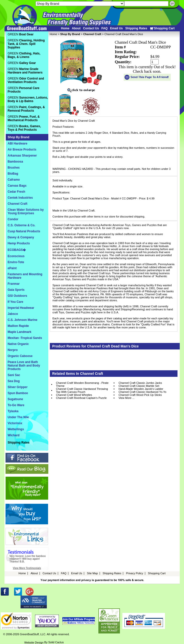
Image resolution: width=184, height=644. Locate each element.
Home (65, 28)
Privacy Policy (134, 573)
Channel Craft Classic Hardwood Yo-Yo (142, 392)
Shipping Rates (136, 28)
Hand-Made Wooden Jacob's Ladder (141, 389)
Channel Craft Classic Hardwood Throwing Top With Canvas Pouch (82, 390)
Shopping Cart (162, 28)
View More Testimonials (27, 568)
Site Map (92, 573)
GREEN (21, 34)
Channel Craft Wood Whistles (74, 395)
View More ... (126, 398)
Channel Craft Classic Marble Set (139, 386)
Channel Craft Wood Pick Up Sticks (140, 395)
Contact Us (91, 28)
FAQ (105, 28)
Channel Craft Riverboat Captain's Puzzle (81, 398)
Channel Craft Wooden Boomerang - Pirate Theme (82, 384)
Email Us (117, 28)
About (76, 28)
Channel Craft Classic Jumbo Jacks (140, 383)
